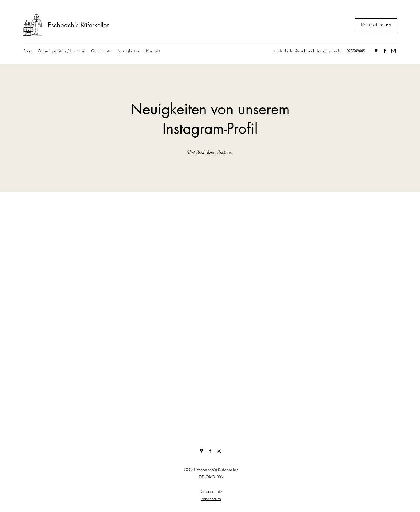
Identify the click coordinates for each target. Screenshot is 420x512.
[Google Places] (376, 51)
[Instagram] (394, 51)
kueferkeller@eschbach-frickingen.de (307, 51)
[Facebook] (385, 51)
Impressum (211, 499)
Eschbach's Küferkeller (78, 25)
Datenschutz (211, 491)
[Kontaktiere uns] (376, 25)
